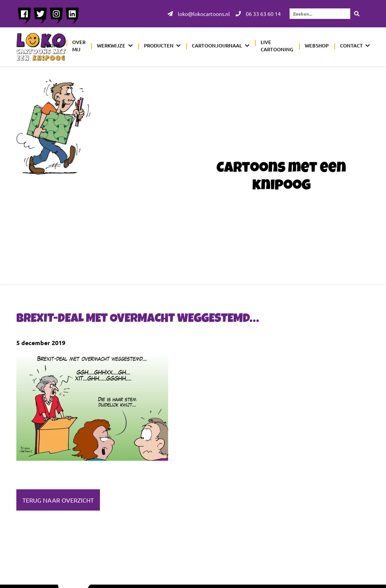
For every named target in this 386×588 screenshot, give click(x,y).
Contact (351, 46)
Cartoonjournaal (217, 46)
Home (54, 46)
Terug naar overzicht (58, 500)
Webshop (317, 46)
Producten (159, 46)
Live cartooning (277, 46)
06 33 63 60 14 (258, 14)
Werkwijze (111, 46)
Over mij (79, 46)
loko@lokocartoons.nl (199, 14)
